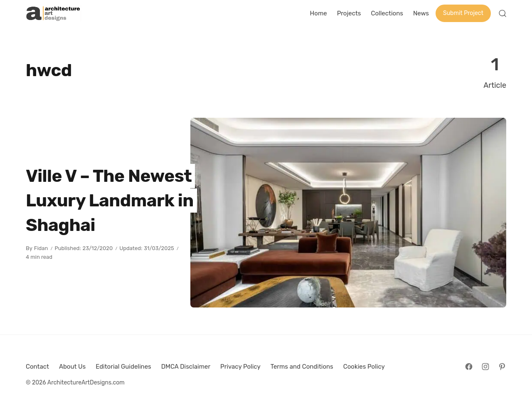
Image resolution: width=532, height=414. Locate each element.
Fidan (41, 248)
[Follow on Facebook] (469, 367)
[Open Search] (502, 13)
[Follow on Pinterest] (502, 367)
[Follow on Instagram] (485, 367)
